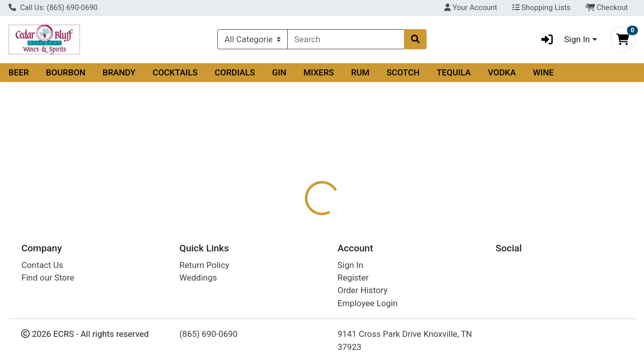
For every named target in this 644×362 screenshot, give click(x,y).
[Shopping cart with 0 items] (623, 39)
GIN (279, 72)
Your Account (471, 8)
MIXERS (319, 72)
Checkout (607, 8)
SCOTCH (403, 72)
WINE (543, 72)
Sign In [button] (562, 39)
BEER (19, 72)
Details (296, 200)
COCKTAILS (175, 72)
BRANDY (119, 72)
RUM (360, 72)
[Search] (346, 39)
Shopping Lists (541, 8)
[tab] (296, 200)
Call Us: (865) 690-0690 (53, 8)
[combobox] (346, 39)
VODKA (502, 72)
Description (345, 200)
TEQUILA (454, 72)
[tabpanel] (456, 250)
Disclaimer (400, 200)
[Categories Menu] (253, 39)
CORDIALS (235, 72)
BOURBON (66, 72)
